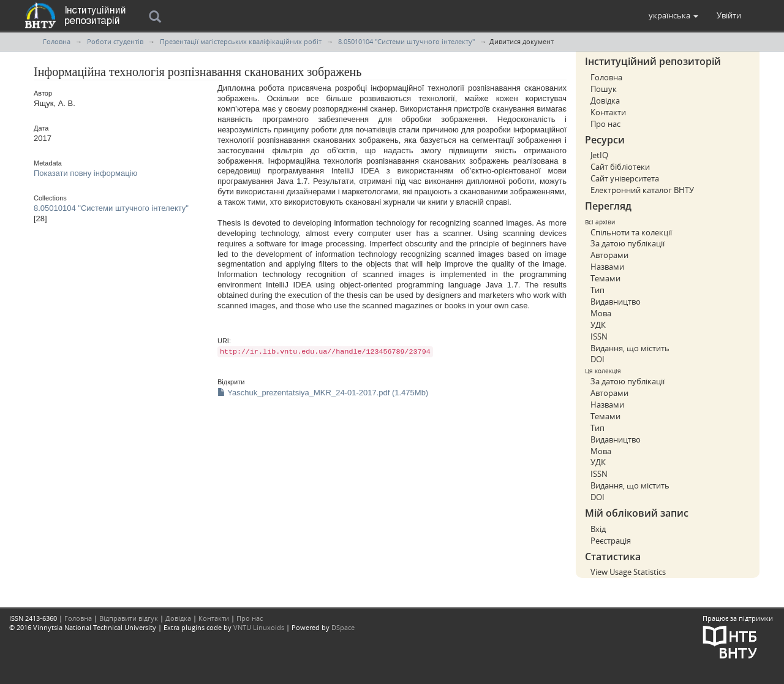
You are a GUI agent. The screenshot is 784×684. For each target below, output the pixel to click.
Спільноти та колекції (631, 232)
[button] (673, 15)
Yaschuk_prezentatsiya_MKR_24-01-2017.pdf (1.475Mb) (323, 393)
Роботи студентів (115, 41)
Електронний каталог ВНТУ (642, 190)
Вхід (598, 529)
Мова (601, 313)
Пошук (604, 89)
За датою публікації (628, 243)
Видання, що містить (630, 348)
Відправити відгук (129, 618)
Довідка (605, 101)
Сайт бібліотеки (620, 167)
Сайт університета (625, 178)
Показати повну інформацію (85, 173)
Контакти (608, 112)
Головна (57, 41)
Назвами (607, 267)
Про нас (605, 124)
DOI (597, 359)
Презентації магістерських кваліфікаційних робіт (241, 41)
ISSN (599, 336)
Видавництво (616, 302)
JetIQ (599, 155)
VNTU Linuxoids (259, 627)
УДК (598, 325)
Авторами (609, 255)
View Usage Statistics (628, 572)
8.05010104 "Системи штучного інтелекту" (406, 41)
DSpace (343, 627)
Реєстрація (611, 541)
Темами (605, 278)
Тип (597, 290)
